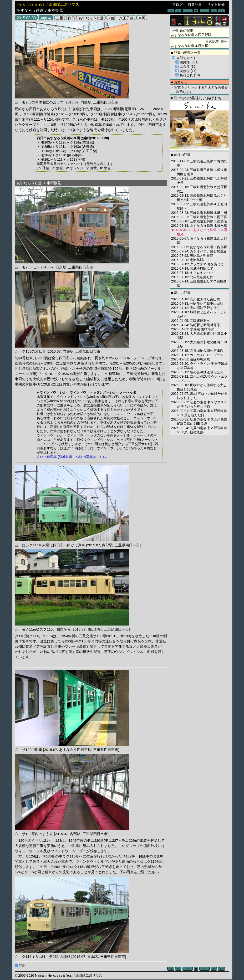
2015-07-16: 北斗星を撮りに (192, 277)
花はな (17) (186, 71)
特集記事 (195, 4)
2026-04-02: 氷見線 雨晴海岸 (193, 329)
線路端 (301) (187, 62)
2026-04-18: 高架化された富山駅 (196, 299)
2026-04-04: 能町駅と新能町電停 (196, 325)
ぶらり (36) (186, 67)
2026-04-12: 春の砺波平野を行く (196, 308)
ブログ (177, 4)
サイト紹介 (216, 4)
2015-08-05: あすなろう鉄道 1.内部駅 (199, 247)
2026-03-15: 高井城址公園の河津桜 (197, 351)
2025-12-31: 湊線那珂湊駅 (191, 359)
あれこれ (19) (188, 75)
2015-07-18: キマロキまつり (192, 273)
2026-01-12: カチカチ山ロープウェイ (199, 355)
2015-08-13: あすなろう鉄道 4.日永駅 (199, 226)
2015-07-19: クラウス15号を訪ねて (197, 264)
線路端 (46, 18)
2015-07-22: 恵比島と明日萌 (192, 256)
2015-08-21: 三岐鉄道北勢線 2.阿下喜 (199, 217)
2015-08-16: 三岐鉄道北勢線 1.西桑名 (199, 221)
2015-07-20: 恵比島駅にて (191, 260)
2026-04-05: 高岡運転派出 (191, 321)
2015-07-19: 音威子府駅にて (192, 268)
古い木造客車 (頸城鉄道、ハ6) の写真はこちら (71, 457)
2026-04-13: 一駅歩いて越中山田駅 (197, 303)
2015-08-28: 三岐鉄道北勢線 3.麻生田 (199, 213)
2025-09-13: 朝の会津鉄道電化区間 (197, 372)
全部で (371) (184, 58)
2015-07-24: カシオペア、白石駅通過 (199, 251)
